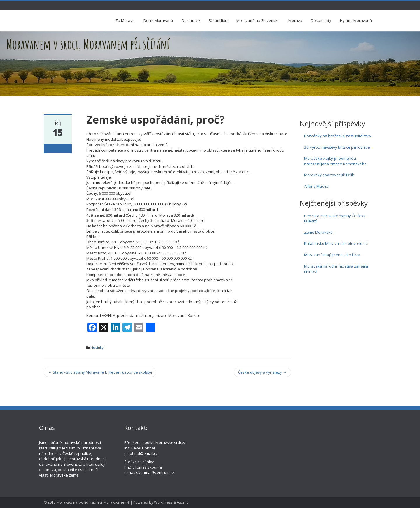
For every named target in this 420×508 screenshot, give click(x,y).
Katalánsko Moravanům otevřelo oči (336, 243)
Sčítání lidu (218, 20)
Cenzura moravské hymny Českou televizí (335, 218)
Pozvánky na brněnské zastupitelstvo (338, 136)
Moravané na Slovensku (258, 20)
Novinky (97, 348)
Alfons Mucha (316, 186)
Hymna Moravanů (356, 20)
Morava (295, 20)
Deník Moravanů (158, 20)
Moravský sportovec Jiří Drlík (329, 175)
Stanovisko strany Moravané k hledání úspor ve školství (100, 372)
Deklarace (191, 20)
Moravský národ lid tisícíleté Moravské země (93, 502)
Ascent (182, 502)
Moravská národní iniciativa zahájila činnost (336, 269)
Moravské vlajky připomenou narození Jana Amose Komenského (335, 161)
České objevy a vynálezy (262, 372)
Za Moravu (125, 20)
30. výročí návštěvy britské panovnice (337, 147)
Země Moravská (318, 232)
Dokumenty (321, 20)
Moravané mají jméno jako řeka (332, 255)
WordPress (163, 502)
